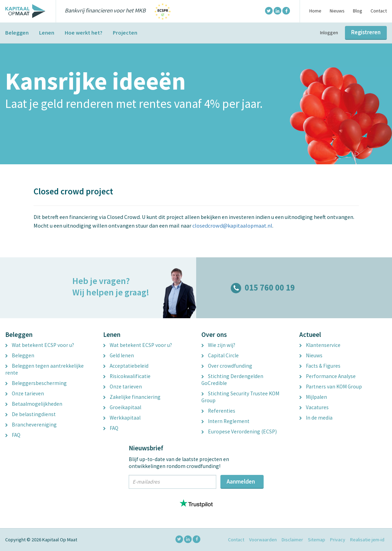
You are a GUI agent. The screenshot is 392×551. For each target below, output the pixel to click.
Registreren (366, 32)
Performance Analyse (327, 376)
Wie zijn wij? (218, 345)
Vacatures (314, 407)
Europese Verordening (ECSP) (239, 431)
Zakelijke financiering (132, 397)
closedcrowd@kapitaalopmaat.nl (232, 226)
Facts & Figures (320, 366)
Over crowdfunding (227, 366)
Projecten (125, 33)
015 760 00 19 (263, 288)
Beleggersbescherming (36, 383)
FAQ (13, 435)
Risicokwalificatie (127, 376)
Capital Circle (220, 355)
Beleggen (17, 33)
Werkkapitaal (122, 418)
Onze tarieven (25, 393)
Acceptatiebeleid (126, 366)
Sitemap (317, 540)
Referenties (218, 411)
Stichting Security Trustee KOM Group (240, 397)
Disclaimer (292, 540)
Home (315, 11)
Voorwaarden (263, 540)
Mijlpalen (313, 397)
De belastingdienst (30, 414)
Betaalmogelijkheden (34, 404)
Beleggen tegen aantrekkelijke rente (44, 369)
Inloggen (329, 33)
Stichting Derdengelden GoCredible (232, 380)
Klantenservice (320, 345)
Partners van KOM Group (331, 387)
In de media (316, 418)
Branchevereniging (31, 425)
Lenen (47, 33)
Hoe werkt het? (84, 33)
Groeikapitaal (122, 407)
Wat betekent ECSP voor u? (40, 345)
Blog (358, 11)
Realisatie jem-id (367, 540)
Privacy (338, 540)
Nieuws (337, 11)
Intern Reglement (225, 421)
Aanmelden (241, 481)
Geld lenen (118, 355)
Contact (379, 11)
